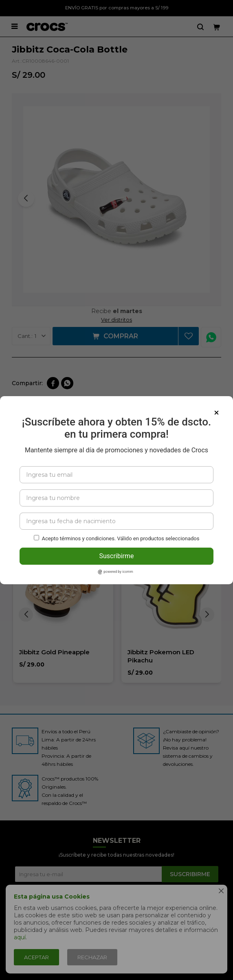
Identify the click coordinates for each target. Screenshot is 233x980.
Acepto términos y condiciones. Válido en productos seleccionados (121, 538)
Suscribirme (116, 556)
